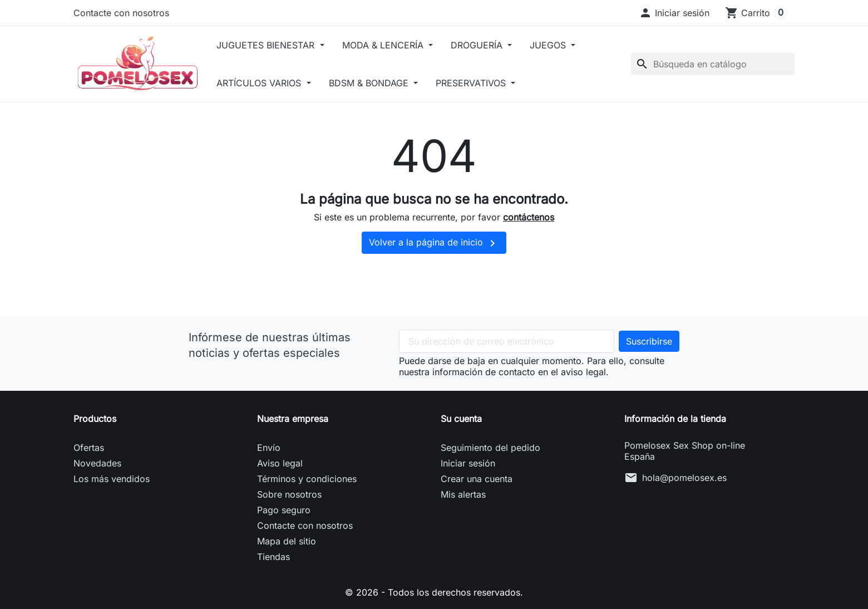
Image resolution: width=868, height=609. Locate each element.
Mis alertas (463, 494)
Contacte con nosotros (121, 13)
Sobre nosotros (289, 494)
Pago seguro (284, 510)
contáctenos (529, 217)
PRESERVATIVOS (472, 83)
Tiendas (273, 557)
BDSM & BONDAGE (370, 83)
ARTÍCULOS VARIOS (260, 83)
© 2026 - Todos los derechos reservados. (434, 592)
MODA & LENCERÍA (384, 45)
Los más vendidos (112, 479)
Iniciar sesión (468, 463)
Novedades (97, 463)
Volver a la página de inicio (434, 243)
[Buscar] (713, 64)
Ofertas (89, 448)
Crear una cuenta (477, 479)
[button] (674, 13)
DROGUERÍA (478, 45)
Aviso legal (280, 463)
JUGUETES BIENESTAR (267, 45)
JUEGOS (549, 45)
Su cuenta (461, 419)
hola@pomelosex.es (684, 478)
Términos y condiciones (307, 479)
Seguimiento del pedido (490, 448)
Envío (269, 448)
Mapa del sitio (287, 541)
